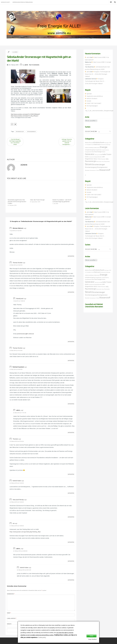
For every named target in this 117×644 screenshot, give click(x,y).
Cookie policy (42, 637)
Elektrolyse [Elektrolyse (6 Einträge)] (108, 145)
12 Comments (35, 65)
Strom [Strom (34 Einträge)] (88, 164)
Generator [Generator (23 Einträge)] (90, 154)
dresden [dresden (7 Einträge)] (89, 145)
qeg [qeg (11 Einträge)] (107, 159)
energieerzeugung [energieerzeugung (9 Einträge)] (90, 150)
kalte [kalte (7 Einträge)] (101, 155)
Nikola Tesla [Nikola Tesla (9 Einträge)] (97, 159)
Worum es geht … (6, 2)
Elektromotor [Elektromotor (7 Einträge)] (97, 148)
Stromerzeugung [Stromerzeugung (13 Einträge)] (91, 167)
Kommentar (11, 594)
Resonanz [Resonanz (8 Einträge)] (99, 161)
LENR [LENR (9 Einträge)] (103, 157)
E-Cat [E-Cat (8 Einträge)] (92, 144)
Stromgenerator (31, 132)
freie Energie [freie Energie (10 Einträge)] (98, 152)
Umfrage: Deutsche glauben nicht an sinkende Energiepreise (67, 142)
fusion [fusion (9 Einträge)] (104, 152)
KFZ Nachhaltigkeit (92, 106)
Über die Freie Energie (37, 200)
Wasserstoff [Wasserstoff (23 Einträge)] (105, 170)
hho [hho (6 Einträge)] (99, 155)
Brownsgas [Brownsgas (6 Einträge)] (107, 143)
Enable (91, 636)
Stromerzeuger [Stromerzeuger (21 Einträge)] (98, 164)
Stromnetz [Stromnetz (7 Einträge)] (87, 170)
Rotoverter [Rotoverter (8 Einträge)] (107, 161)
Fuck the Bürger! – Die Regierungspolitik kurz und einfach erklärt (15, 142)
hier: (65, 72)
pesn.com (46, 82)
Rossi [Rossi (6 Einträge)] (103, 162)
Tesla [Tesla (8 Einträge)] (98, 170)
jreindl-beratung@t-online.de (25, 334)
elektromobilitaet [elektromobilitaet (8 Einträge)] (89, 147)
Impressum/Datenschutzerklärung (23, 2)
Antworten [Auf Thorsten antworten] (71, 474)
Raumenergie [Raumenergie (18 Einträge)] (91, 161)
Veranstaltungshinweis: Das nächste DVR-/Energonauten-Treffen (17, 202)
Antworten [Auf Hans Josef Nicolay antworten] (71, 517)
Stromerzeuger (20, 132)
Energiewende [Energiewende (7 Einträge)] (88, 152)
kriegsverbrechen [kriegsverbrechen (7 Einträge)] (98, 157)
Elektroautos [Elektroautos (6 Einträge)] (103, 145)
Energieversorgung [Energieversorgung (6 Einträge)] (105, 150)
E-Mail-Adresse (12, 618)
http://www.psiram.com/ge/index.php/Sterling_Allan (25, 532)
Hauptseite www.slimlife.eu (95, 96)
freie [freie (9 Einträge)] (93, 152)
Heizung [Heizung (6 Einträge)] (96, 155)
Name (9, 613)
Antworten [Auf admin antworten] (71, 433)
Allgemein (15, 52)
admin (26, 65)
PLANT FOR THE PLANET (94, 103)
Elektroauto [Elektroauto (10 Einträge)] (97, 144)
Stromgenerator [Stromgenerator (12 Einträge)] (102, 167)
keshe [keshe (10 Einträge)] (87, 157)
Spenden (89, 94)
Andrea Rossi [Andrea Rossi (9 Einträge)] (88, 142)
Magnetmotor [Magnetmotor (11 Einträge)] (89, 159)
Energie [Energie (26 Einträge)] (104, 147)
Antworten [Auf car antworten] (71, 542)
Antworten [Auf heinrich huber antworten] (71, 493)
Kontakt (89, 101)
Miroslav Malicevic (18, 228)
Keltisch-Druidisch (92, 98)
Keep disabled (92, 639)
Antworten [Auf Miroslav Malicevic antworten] (71, 256)
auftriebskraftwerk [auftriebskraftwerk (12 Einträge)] (98, 142)
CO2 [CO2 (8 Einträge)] (110, 143)
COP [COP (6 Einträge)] (86, 145)
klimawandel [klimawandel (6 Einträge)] (91, 157)
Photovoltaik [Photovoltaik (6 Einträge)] (103, 159)
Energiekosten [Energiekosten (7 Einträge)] (98, 150)
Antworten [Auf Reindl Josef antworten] (71, 342)
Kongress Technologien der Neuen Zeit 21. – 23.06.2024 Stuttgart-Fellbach (98, 74)
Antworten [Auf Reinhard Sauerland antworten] (71, 404)
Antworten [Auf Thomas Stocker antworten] (71, 292)
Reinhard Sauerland (18, 367)
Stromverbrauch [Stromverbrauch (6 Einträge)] (93, 170)
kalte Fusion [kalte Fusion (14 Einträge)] (107, 154)
